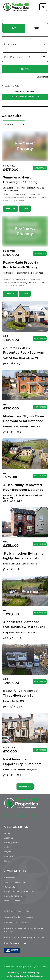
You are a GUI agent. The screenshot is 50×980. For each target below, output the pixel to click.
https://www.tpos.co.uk (15, 943)
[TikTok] (34, 816)
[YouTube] (27, 816)
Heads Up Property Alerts (25, 97)
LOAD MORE (25, 786)
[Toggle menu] (43, 7)
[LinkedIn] (20, 816)
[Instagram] (13, 816)
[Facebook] (7, 816)
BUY (14, 28)
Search (25, 69)
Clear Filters (42, 77)
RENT (36, 28)
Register (10, 209)
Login (25, 209)
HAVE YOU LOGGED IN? (25, 91)
